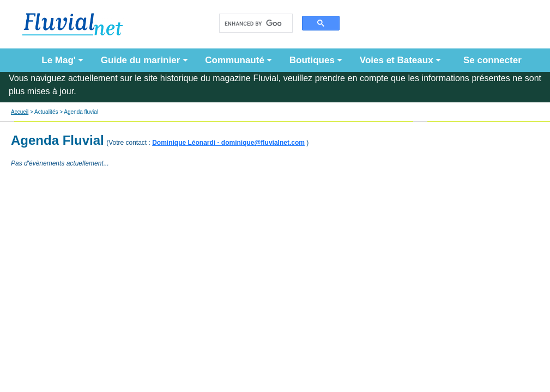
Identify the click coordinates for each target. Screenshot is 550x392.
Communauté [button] (235, 60)
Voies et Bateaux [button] (397, 60)
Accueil (20, 112)
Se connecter (490, 60)
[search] (253, 23)
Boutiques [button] (312, 60)
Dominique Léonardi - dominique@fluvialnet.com (228, 143)
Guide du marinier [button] (140, 60)
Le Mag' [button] (59, 60)
